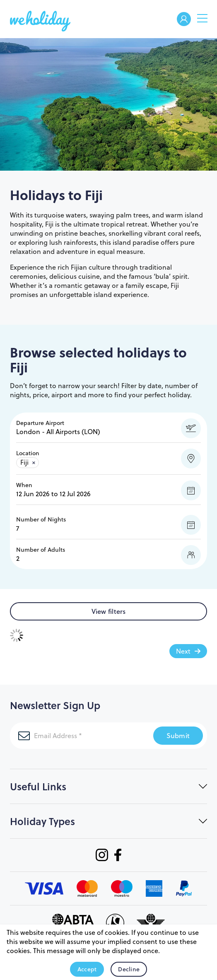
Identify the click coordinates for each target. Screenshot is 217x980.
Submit (178, 735)
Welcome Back (184, 20)
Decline (129, 969)
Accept (87, 969)
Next (183, 651)
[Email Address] (82, 736)
